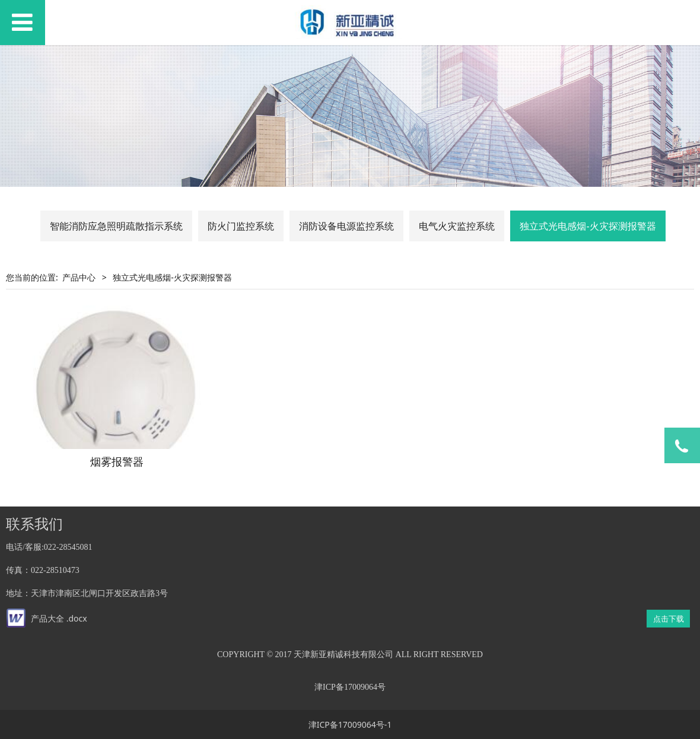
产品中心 (79, 277)
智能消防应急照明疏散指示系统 (116, 226)
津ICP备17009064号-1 (350, 724)
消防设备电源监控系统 (346, 226)
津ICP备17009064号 (350, 687)
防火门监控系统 (241, 226)
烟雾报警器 (117, 461)
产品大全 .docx (59, 618)
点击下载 (669, 619)
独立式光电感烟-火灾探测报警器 (588, 226)
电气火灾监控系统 (457, 226)
